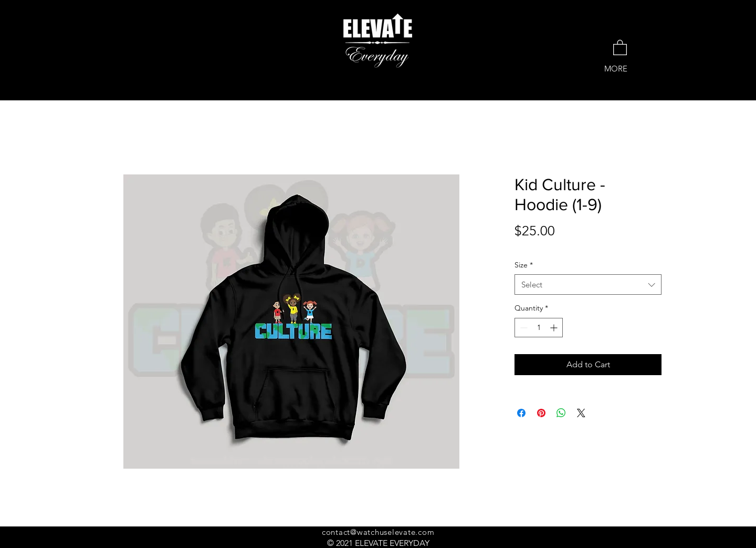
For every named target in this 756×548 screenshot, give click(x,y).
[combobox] (588, 285)
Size (524, 265)
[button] (620, 47)
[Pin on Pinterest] (541, 413)
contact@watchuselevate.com (378, 532)
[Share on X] (581, 413)
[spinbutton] (539, 328)
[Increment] (555, 328)
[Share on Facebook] (521, 413)
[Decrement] (523, 328)
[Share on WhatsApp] (561, 413)
